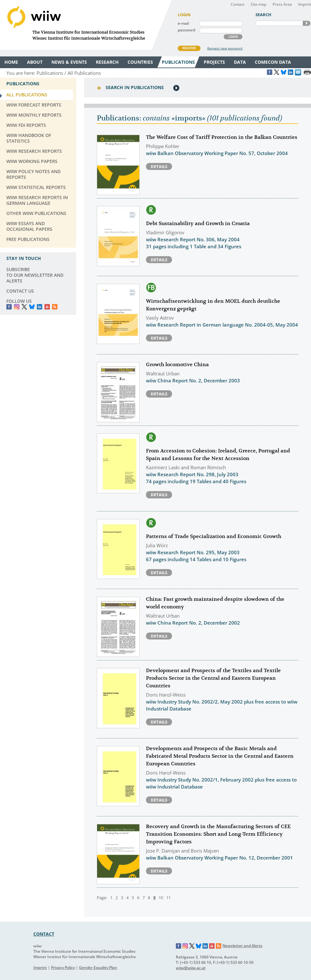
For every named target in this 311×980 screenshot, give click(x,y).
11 (169, 898)
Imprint (305, 4)
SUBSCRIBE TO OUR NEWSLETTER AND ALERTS (35, 275)
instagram (17, 307)
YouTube (47, 307)
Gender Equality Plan (98, 967)
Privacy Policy (63, 967)
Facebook (9, 307)
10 (161, 898)
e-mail (183, 23)
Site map (258, 4)
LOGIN (233, 37)
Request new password (225, 48)
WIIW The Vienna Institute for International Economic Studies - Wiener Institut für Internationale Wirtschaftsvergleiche (86, 25)
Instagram (185, 946)
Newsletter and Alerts (242, 946)
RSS (55, 307)
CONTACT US (20, 291)
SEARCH (307, 23)
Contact (238, 4)
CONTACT (44, 934)
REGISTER (189, 48)
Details (159, 166)
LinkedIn (40, 307)
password (186, 30)
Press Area (282, 4)
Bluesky (32, 307)
